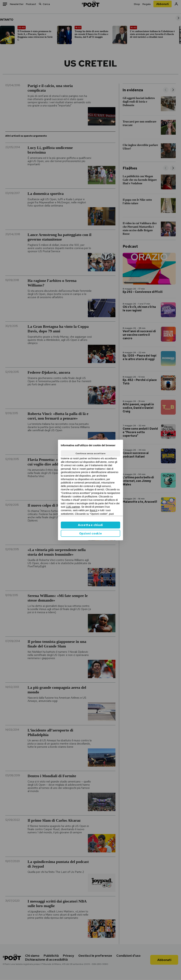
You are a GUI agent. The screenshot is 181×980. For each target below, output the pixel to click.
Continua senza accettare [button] (90, 453)
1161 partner (73, 507)
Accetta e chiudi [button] (90, 525)
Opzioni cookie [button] (91, 534)
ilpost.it (94, 510)
